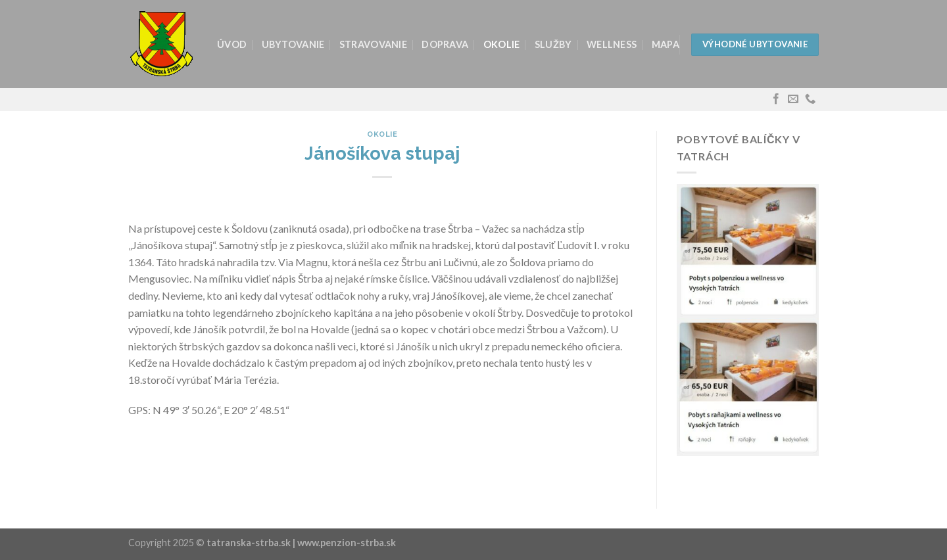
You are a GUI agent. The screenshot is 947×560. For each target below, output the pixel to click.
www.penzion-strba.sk (347, 543)
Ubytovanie (293, 44)
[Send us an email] (793, 99)
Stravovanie (373, 44)
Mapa (666, 44)
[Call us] (810, 99)
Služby (553, 44)
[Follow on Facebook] (776, 99)
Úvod (232, 44)
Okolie (502, 44)
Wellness (612, 44)
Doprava (445, 44)
